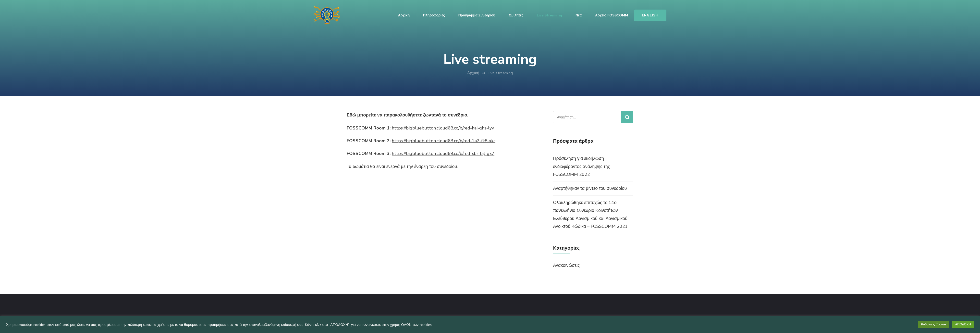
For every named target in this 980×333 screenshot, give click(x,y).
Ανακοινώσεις (566, 265)
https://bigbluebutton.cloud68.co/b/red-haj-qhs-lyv (443, 128)
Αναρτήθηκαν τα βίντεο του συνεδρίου (590, 188)
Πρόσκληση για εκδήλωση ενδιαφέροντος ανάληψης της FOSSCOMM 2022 (581, 166)
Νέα (579, 15)
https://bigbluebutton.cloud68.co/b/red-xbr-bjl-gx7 (443, 154)
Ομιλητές (516, 15)
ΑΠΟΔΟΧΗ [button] (963, 324)
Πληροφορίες (434, 15)
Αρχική (404, 15)
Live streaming (549, 15)
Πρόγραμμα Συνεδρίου (477, 15)
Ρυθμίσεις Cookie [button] (933, 324)
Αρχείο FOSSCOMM (612, 15)
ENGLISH (650, 15)
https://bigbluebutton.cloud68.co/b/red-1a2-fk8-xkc (444, 141)
